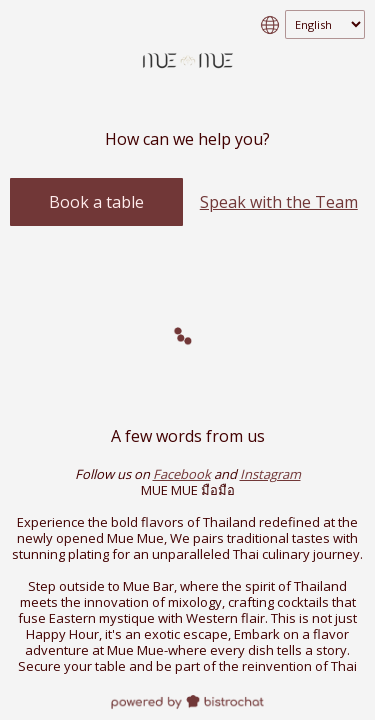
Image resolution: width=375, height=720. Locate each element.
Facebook (182, 474)
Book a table (96, 202)
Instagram (270, 474)
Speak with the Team (279, 202)
